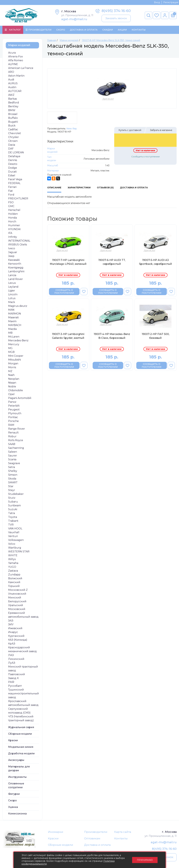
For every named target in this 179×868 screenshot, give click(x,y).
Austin (12, 87)
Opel (11, 394)
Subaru (13, 502)
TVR (11, 525)
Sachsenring (16, 448)
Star (11, 486)
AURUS (13, 83)
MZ (10, 371)
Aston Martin (16, 76)
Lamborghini (16, 271)
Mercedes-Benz (18, 340)
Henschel (14, 210)
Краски (13, 740)
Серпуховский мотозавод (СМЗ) (19, 711)
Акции (122, 30)
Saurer (13, 456)
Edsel (12, 175)
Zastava (13, 571)
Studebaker (16, 494)
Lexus (12, 283)
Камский (14, 582)
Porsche (13, 421)
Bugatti (13, 122)
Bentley (13, 106)
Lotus (12, 298)
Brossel (13, 114)
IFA (10, 233)
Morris (12, 367)
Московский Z (18, 590)
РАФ (11, 682)
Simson (13, 475)
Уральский (16, 605)
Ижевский (15, 628)
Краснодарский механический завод (22, 649)
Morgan (13, 363)
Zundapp (14, 575)
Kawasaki (14, 260)
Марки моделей (19, 45)
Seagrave (14, 463)
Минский (15, 598)
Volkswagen (16, 540)
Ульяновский (17, 594)
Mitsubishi (14, 360)
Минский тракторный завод (23, 669)
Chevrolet (15, 133)
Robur (12, 436)
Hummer (14, 225)
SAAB (12, 444)
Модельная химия (21, 747)
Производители (96, 832)
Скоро (61, 30)
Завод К (13, 678)
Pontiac (13, 417)
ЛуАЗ (12, 663)
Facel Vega (15, 179)
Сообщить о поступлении (145, 157)
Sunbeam (14, 505)
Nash (11, 375)
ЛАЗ (11, 655)
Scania (12, 459)
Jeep (11, 256)
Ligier (12, 291)
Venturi (13, 536)
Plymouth (15, 413)
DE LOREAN (16, 152)
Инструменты (17, 777)
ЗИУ (11, 624)
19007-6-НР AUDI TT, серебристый (112, 262)
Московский (17, 609)
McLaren (14, 337)
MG (10, 348)
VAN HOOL (15, 528)
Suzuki (13, 509)
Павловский (17, 674)
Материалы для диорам (19, 768)
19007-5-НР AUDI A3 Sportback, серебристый (155, 262)
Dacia (12, 145)
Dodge (13, 168)
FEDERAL (14, 183)
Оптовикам (92, 838)
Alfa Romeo (16, 60)
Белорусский (17, 601)
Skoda (12, 479)
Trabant (13, 521)
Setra (12, 467)
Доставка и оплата (97, 845)
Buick (12, 126)
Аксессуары (16, 760)
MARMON (15, 314)
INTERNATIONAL (19, 241)
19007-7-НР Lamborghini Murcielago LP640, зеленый (68, 262)
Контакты (139, 30)
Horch (12, 222)
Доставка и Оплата (84, 30)
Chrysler (14, 137)
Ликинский (16, 659)
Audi (11, 80)
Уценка (13, 807)
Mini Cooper (16, 356)
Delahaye (14, 156)
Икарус (13, 632)
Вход (157, 2)
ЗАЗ (11, 621)
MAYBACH (15, 325)
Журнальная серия (21, 727)
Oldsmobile (16, 390)
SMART (13, 482)
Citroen (13, 141)
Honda (12, 218)
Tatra (12, 513)
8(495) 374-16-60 (116, 11)
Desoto (13, 164)
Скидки (108, 30)
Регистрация (171, 2)
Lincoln (13, 294)
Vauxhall (14, 532)
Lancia (12, 275)
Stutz (12, 498)
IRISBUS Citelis (18, 245)
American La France (21, 68)
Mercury (14, 344)
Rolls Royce (16, 440)
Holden (13, 214)
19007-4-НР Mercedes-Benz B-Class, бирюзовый (112, 336)
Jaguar (13, 252)
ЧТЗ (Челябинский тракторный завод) (21, 718)
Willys (12, 559)
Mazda (12, 329)
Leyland (13, 287)
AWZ (11, 95)
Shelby (13, 471)
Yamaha (13, 563)
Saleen (13, 452)
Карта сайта (123, 832)
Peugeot (14, 410)
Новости (90, 851)
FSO (11, 202)
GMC (11, 206)
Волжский (15, 578)
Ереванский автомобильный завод (23, 615)
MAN (11, 310)
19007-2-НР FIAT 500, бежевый (156, 336)
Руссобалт (15, 686)
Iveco (12, 248)
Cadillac (13, 129)
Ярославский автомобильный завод (23, 703)
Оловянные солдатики (16, 785)
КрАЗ (12, 644)
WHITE (13, 555)
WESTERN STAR (19, 552)
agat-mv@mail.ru (74, 19)
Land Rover (16, 279)
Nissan (12, 383)
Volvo (12, 544)
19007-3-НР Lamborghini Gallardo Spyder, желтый (68, 336)
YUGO (12, 567)
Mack (12, 302)
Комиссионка (17, 814)
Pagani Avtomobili (20, 398)
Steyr (12, 490)
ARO (11, 72)
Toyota (13, 517)
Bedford (14, 103)
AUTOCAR (15, 91)
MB (10, 333)
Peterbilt (14, 406)
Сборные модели (20, 734)
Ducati (12, 172)
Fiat (10, 191)
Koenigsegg (16, 268)
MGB (11, 352)
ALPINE (13, 64)
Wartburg (15, 548)
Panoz (12, 402)
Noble (12, 387)
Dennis (13, 160)
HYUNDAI (14, 229)
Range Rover (17, 429)
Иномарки (56, 832)
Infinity (13, 237)
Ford (11, 195)
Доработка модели (21, 753)
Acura (12, 53)
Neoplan (14, 379)
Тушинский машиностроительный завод (24, 693)
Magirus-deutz (18, 306)
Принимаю (145, 860)
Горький (14, 586)
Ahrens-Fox (16, 57)
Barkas (12, 99)
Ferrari (12, 187)
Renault (13, 433)
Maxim (12, 321)
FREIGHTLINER (18, 198)
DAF (11, 149)
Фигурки (14, 794)
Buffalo (13, 118)
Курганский (16, 636)
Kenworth (15, 264)
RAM (11, 425)
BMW (12, 110)
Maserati (13, 317)
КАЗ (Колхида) (18, 640)
